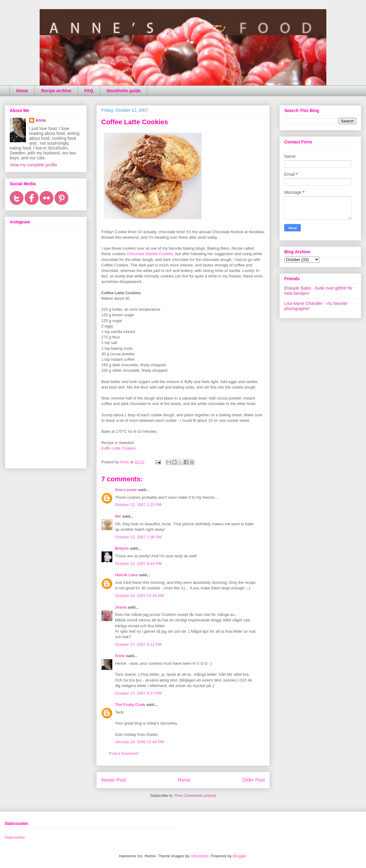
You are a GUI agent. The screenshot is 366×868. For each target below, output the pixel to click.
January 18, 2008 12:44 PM (139, 742)
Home (22, 91)
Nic (118, 516)
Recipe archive (56, 91)
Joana (121, 607)
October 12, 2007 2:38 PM (138, 537)
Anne (120, 656)
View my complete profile (33, 165)
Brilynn (122, 548)
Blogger (239, 856)
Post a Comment (124, 753)
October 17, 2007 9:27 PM (138, 693)
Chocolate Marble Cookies (150, 254)
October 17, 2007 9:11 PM (138, 644)
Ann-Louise (126, 490)
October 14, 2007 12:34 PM (139, 596)
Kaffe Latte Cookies (118, 448)
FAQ (89, 91)
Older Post (253, 780)
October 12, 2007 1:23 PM (138, 505)
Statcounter (15, 837)
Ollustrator (199, 856)
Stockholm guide (124, 91)
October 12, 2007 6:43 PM (138, 564)
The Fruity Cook (130, 705)
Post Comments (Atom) (195, 796)
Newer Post (114, 780)
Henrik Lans (126, 575)
